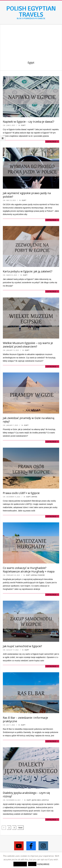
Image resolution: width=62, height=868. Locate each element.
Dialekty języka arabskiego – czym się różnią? (26, 795)
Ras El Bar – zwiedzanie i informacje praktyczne (25, 719)
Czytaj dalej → (52, 142)
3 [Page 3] (14, 828)
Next (20, 828)
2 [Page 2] (9, 828)
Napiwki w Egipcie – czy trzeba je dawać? (28, 122)
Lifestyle (45, 800)
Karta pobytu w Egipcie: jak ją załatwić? (28, 271)
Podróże (41, 575)
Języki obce (36, 800)
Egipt (23, 125)
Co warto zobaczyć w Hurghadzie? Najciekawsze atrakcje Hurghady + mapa (29, 570)
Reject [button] (32, 864)
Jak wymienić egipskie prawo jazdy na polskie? (27, 195)
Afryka (34, 497)
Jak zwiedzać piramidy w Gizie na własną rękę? (29, 420)
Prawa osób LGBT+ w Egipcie (21, 493)
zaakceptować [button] (20, 864)
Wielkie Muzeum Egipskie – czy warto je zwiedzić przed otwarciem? (28, 345)
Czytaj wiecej (43, 864)
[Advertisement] (31, 40)
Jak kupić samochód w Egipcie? (22, 646)
